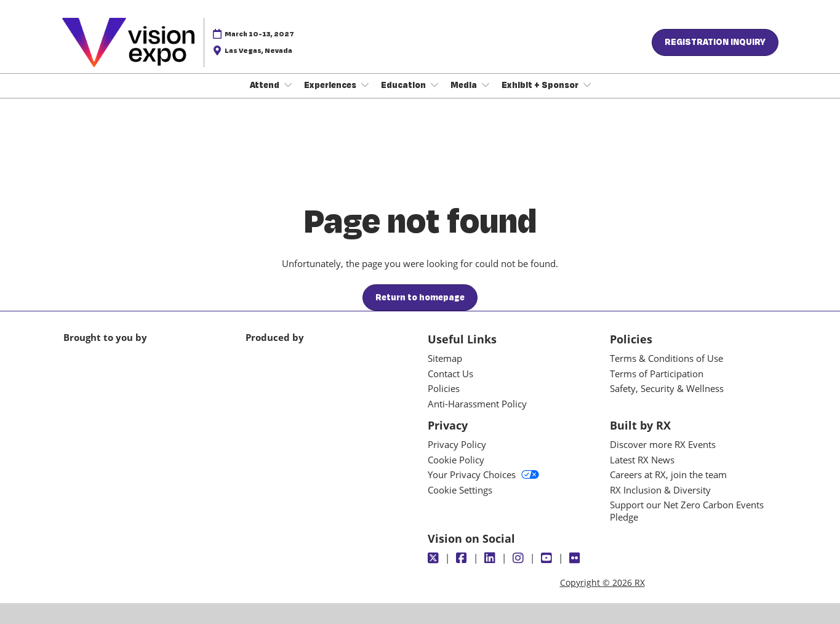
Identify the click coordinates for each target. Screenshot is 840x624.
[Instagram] (520, 558)
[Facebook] (463, 558)
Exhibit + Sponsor (541, 85)
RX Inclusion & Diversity (660, 490)
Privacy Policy (457, 444)
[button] (715, 42)
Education (404, 85)
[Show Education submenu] (434, 85)
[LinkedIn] (491, 558)
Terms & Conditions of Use (666, 358)
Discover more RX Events (663, 444)
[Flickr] (576, 558)
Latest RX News (642, 460)
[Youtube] (548, 558)
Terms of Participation (657, 374)
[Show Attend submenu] (288, 85)
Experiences (331, 85)
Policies (444, 388)
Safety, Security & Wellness (667, 388)
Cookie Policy (456, 460)
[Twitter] (435, 558)
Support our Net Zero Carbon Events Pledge (687, 511)
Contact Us (450, 374)
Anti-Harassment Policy (477, 404)
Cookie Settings (460, 490)
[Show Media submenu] (486, 85)
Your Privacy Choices (483, 474)
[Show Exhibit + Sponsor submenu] (587, 85)
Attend (266, 85)
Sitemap (445, 358)
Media (465, 85)
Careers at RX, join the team (668, 474)
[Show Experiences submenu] (365, 85)
